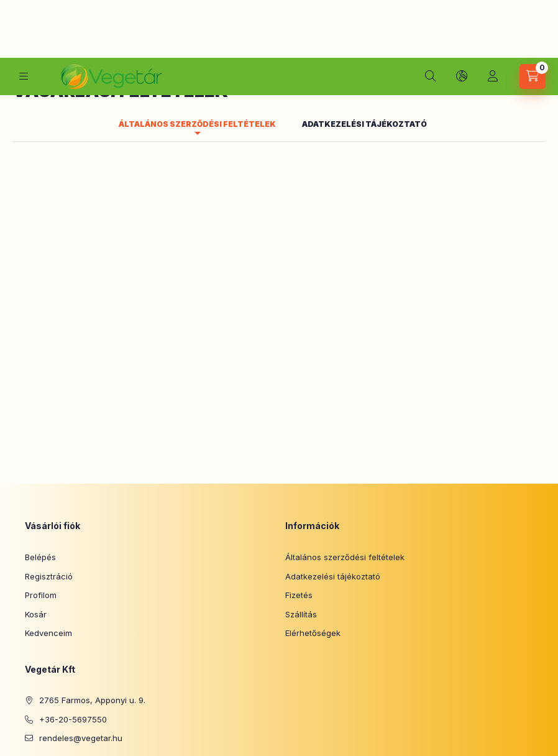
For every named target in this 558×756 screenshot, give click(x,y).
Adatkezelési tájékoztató (333, 469)
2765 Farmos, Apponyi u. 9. (92, 592)
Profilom (41, 487)
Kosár (36, 507)
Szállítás (301, 507)
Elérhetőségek (313, 525)
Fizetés (299, 487)
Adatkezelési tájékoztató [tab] (364, 16)
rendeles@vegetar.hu (81, 630)
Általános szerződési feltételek (345, 449)
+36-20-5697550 (73, 612)
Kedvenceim (48, 525)
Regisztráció (49, 469)
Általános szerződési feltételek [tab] (197, 16)
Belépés (40, 449)
